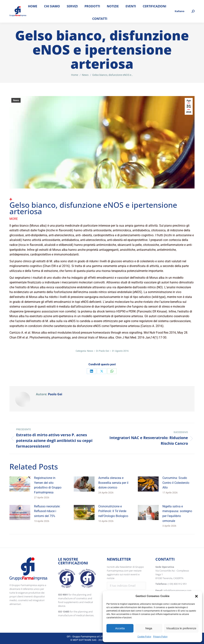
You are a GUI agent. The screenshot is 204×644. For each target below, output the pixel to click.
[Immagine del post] (20, 484)
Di (103, 351)
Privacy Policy (160, 637)
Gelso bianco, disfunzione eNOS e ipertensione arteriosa (93, 208)
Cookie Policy (144, 637)
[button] (196, 596)
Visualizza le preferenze (181, 628)
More (14, 219)
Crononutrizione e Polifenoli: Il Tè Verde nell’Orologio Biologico (113, 511)
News (16, 100)
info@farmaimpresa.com (177, 590)
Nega (149, 628)
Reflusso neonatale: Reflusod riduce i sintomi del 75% (47, 511)
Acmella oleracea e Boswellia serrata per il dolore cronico (113, 483)
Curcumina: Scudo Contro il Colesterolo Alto (176, 483)
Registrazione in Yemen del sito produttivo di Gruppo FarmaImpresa (48, 485)
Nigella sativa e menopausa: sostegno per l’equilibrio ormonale (177, 514)
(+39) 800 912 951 (177, 584)
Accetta (120, 628)
